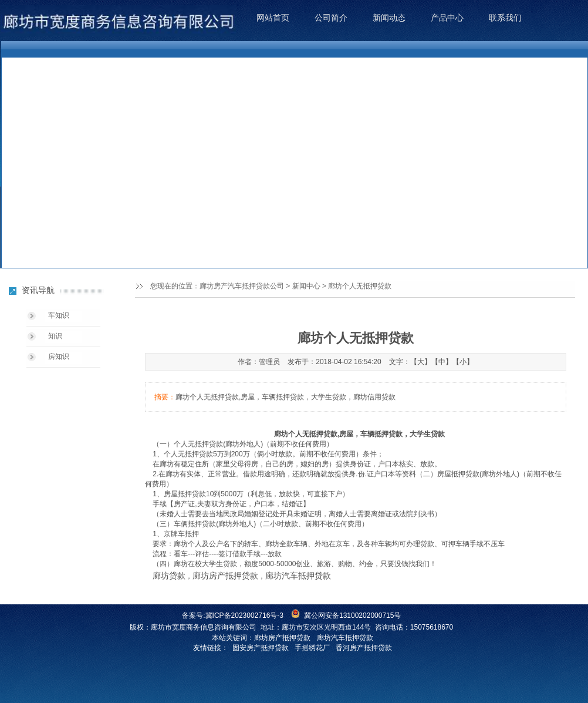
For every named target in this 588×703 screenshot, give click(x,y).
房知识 (59, 356)
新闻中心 (306, 286)
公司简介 (331, 18)
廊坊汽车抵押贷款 (298, 576)
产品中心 (447, 18)
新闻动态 (389, 18)
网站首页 (273, 18)
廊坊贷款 (169, 576)
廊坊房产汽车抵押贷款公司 (242, 286)
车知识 (59, 315)
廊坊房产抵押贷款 (225, 576)
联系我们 (505, 18)
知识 (55, 336)
